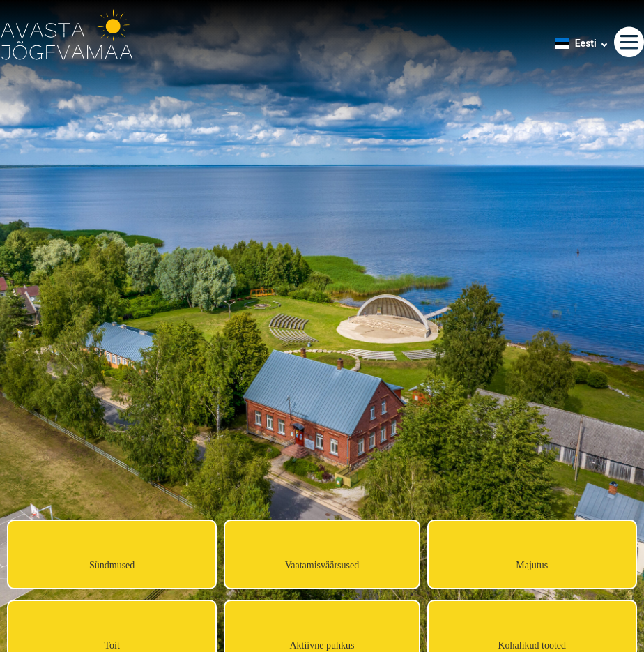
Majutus (532, 565)
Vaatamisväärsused (322, 565)
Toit (112, 645)
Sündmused (112, 565)
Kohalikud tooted (532, 645)
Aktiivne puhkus (322, 645)
